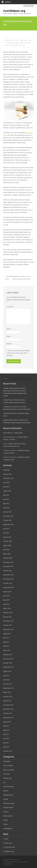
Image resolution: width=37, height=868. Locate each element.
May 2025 (6, 487)
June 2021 (6, 529)
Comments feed (10, 847)
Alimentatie (7, 761)
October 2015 (8, 684)
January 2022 (7, 512)
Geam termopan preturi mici (22, 279)
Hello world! (19, 433)
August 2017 (7, 634)
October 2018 (8, 583)
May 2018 (6, 600)
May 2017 (6, 642)
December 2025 (8, 478)
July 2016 (6, 676)
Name (9, 329)
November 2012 (8, 709)
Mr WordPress (8, 433)
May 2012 (6, 730)
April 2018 (6, 604)
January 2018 (7, 617)
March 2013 (7, 692)
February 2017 (8, 655)
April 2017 (6, 646)
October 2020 (8, 541)
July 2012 (6, 726)
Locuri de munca (8, 786)
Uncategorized (8, 828)
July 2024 (6, 495)
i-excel (23, 862)
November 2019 (8, 566)
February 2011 (8, 751)
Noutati (6, 799)
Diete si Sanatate (9, 770)
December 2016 (8, 659)
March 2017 (7, 650)
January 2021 (7, 537)
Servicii (5, 820)
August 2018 (7, 592)
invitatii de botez (19, 45)
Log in (6, 839)
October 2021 (8, 520)
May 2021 (6, 533)
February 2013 (8, 697)
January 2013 (7, 701)
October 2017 (8, 625)
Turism (5, 824)
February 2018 (8, 613)
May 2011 (6, 743)
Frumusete (7, 774)
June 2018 (6, 596)
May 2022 (6, 503)
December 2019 (8, 562)
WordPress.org (9, 851)
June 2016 (6, 680)
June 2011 (6, 739)
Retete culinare (8, 816)
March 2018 (7, 608)
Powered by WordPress (10, 862)
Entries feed (8, 843)
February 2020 (8, 558)
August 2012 (7, 722)
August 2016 (7, 671)
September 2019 (8, 575)
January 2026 (7, 474)
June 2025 (6, 482)
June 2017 (6, 638)
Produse (25, 40)
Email (9, 336)
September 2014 (8, 688)
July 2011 (6, 734)
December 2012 (8, 705)
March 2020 (7, 554)
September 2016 (8, 667)
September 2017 (8, 629)
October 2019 (8, 571)
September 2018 (8, 587)
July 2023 (6, 499)
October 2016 (8, 663)
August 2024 (7, 491)
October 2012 (8, 713)
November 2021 (8, 516)
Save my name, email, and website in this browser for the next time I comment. (18, 353)
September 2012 (8, 718)
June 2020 (6, 550)
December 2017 (8, 621)
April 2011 (6, 747)
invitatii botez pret (20, 43)
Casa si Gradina (8, 765)
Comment (10, 307)
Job (4, 782)
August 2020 (7, 545)
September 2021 (8, 524)
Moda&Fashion (8, 795)
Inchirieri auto (7, 778)
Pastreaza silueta (9, 803)
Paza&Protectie (8, 807)
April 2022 (6, 508)
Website (9, 344)
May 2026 (6, 470)
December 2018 (8, 579)
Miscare (6, 791)
